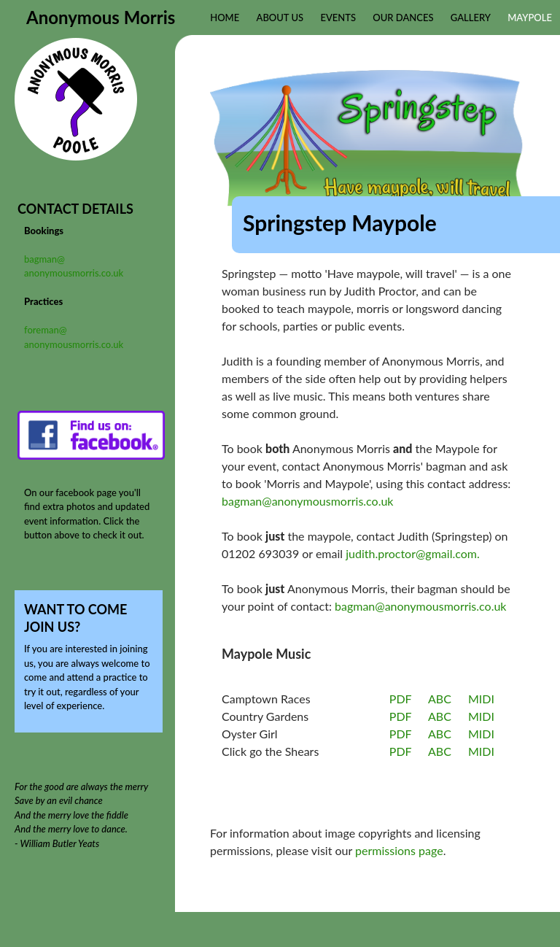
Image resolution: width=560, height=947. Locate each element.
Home (225, 18)
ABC (440, 699)
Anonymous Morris (101, 17)
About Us (280, 18)
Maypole (530, 18)
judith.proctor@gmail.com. (412, 553)
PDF (401, 699)
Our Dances (403, 18)
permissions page (399, 850)
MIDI (481, 699)
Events (338, 18)
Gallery (471, 18)
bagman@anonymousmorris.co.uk (307, 501)
